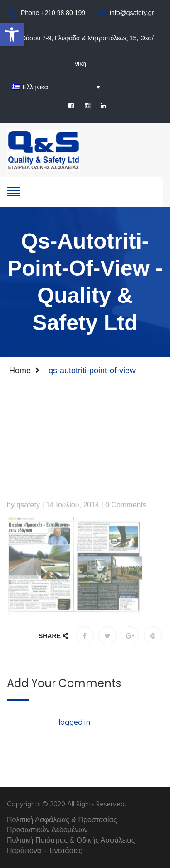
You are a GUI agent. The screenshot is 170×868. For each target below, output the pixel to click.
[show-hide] (14, 191)
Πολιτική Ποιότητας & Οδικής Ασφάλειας (71, 840)
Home (20, 371)
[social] (71, 106)
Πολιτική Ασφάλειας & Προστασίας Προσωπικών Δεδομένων (62, 825)
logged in (74, 723)
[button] (12, 34)
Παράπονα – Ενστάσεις (44, 851)
